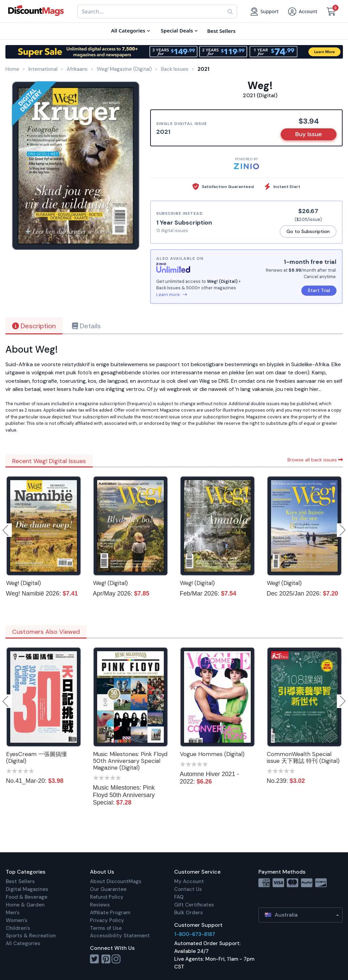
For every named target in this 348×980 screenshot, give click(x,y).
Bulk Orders (189, 913)
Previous (6, 530)
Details (86, 326)
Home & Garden (25, 905)
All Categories (23, 943)
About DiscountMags (116, 881)
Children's (18, 928)
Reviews (100, 905)
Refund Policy (107, 897)
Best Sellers (20, 881)
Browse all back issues (315, 460)
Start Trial (319, 290)
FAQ (179, 897)
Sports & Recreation (31, 936)
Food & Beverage (27, 897)
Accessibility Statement (120, 936)
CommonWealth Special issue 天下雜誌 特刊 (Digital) (303, 757)
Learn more (172, 295)
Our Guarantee (108, 889)
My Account (189, 881)
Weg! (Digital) (24, 583)
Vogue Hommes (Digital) (212, 754)
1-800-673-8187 (195, 934)
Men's (13, 913)
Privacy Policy (107, 920)
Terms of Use (106, 928)
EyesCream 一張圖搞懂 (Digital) (37, 757)
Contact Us (188, 889)
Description (34, 326)
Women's (17, 920)
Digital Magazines (27, 889)
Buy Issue (309, 134)
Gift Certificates (194, 905)
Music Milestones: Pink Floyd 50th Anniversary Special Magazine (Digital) (130, 761)
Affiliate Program (110, 913)
